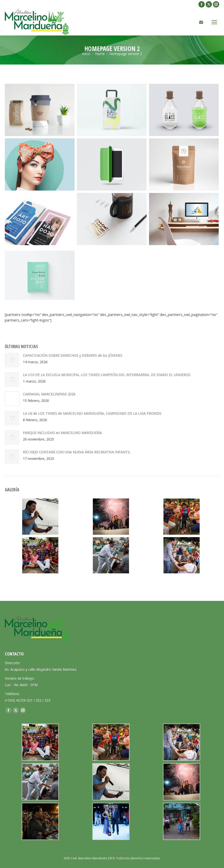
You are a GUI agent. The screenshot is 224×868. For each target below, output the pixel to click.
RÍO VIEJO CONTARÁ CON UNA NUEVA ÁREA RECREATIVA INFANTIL (77, 452)
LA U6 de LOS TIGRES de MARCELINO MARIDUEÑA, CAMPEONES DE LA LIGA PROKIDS (92, 413)
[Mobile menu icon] (214, 22)
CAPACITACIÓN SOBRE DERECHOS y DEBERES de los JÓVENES (73, 355)
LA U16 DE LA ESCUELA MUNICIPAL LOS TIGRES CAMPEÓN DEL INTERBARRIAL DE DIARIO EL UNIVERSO (107, 375)
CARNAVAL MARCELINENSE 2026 (49, 394)
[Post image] (12, 360)
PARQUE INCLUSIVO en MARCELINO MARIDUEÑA (62, 433)
